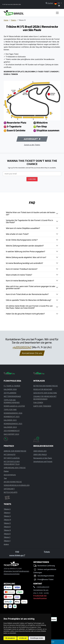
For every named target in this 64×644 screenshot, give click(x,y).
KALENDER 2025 (10, 420)
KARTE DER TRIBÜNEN (42, 406)
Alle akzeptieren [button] (10, 638)
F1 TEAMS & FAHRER (12, 386)
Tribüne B (7, 527)
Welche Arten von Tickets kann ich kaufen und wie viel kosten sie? (31, 213)
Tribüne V (7, 541)
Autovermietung (10, 475)
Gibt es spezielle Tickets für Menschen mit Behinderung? (28, 300)
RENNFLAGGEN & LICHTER (14, 406)
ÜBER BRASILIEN (40, 451)
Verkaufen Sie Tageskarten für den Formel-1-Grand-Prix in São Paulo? (29, 221)
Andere (6, 544)
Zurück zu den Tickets (32, 145)
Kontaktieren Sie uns (32, 353)
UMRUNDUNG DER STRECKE (15, 468)
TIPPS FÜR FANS (10, 410)
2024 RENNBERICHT (12, 431)
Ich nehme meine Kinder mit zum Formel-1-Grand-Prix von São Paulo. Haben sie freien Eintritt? (29, 307)
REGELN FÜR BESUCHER (43, 389)
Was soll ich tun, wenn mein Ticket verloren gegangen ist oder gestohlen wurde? (31, 287)
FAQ (17, 552)
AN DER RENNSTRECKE (13, 482)
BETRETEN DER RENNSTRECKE (46, 386)
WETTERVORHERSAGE (12, 396)
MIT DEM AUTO (10, 454)
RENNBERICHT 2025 (12, 417)
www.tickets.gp (17, 555)
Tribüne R (7, 534)
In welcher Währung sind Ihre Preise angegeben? (25, 251)
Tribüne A (7, 513)
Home (6, 20)
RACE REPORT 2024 (11, 434)
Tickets (13, 20)
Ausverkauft (32, 139)
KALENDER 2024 (10, 427)
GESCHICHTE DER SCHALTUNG (45, 393)
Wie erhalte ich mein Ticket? (17, 234)
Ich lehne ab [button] (23, 638)
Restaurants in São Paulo (43, 458)
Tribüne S (7, 537)
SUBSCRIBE (32, 179)
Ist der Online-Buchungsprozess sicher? (22, 240)
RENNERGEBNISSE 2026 (13, 413)
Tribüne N (7, 530)
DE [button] (57, 3)
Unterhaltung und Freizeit (43, 461)
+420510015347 (22, 347)
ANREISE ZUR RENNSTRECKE (15, 451)
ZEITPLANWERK (10, 393)
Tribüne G (7, 509)
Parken (6, 471)
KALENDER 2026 (10, 389)
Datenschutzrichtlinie (12, 574)
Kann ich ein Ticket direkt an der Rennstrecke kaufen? (27, 294)
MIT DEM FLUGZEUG (12, 458)
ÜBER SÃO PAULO (40, 454)
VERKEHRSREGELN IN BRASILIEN (17, 485)
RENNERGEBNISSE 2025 (13, 424)
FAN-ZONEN (38, 402)
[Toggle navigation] (57, 13)
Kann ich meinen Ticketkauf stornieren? (22, 269)
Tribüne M (7, 520)
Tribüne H (7, 516)
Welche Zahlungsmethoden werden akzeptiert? (25, 246)
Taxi (5, 478)
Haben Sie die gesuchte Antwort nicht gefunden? (25, 314)
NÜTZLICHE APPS (11, 492)
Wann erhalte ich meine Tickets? (19, 275)
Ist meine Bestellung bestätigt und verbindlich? (24, 263)
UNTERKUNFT (9, 489)
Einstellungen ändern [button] (37, 638)
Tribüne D (7, 523)
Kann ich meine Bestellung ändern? (20, 281)
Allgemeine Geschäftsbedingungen (16, 571)
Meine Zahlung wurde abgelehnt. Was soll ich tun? (26, 257)
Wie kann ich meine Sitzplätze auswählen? (23, 228)
